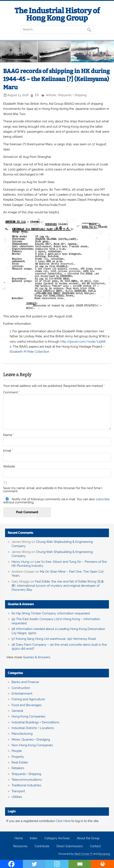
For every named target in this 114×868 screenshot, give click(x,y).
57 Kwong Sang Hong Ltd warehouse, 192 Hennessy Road (54, 639)
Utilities (17, 797)
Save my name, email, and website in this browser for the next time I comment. (53, 490)
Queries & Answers (21, 604)
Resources (20, 846)
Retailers (18, 768)
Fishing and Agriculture (28, 699)
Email (8, 451)
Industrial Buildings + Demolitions (35, 722)
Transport (18, 791)
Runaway (104, 854)
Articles (51, 95)
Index (33, 838)
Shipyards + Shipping (72, 95)
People (17, 751)
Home (19, 838)
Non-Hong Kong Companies (32, 745)
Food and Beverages (27, 705)
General (17, 711)
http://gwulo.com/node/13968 (83, 342)
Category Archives (57, 838)
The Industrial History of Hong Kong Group (57, 14)
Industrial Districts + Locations (33, 728)
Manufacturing (22, 734)
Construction (21, 688)
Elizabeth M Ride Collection (29, 352)
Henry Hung (20, 562)
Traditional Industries (26, 785)
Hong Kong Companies (28, 716)
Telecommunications (27, 780)
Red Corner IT (84, 854)
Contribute (42, 846)
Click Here (63, 821)
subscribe (103, 499)
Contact (95, 846)
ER (37, 95)
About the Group (88, 838)
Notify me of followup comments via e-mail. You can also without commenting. (56, 501)
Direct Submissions (70, 846)
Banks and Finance (25, 682)
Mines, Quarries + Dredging (31, 740)
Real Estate (20, 762)
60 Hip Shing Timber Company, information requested (51, 613)
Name (9, 435)
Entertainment (22, 694)
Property (18, 757)
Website (9, 467)
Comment (11, 392)
